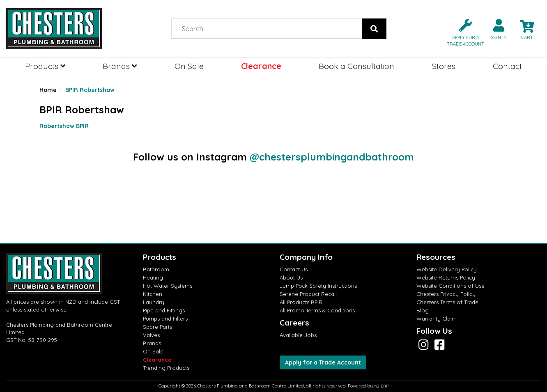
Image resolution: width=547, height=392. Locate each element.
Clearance (261, 66)
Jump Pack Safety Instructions (318, 286)
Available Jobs (298, 335)
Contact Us (294, 269)
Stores (444, 66)
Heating (153, 277)
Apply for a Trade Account (323, 362)
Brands (120, 66)
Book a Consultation (356, 66)
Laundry (154, 302)
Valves (151, 335)
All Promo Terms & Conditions (317, 310)
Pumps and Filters (165, 319)
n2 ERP (381, 386)
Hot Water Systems (168, 286)
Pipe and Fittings (164, 310)
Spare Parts (157, 327)
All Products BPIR (301, 302)
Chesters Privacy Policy (446, 294)
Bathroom (156, 269)
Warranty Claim (437, 319)
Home (48, 90)
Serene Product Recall (308, 294)
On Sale (189, 66)
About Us (291, 277)
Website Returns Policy (446, 277)
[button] (462, 32)
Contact (507, 66)
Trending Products (166, 368)
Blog (423, 310)
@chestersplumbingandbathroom (332, 157)
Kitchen (153, 294)
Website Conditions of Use (450, 286)
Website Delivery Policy (447, 269)
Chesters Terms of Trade (447, 302)
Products (45, 66)
